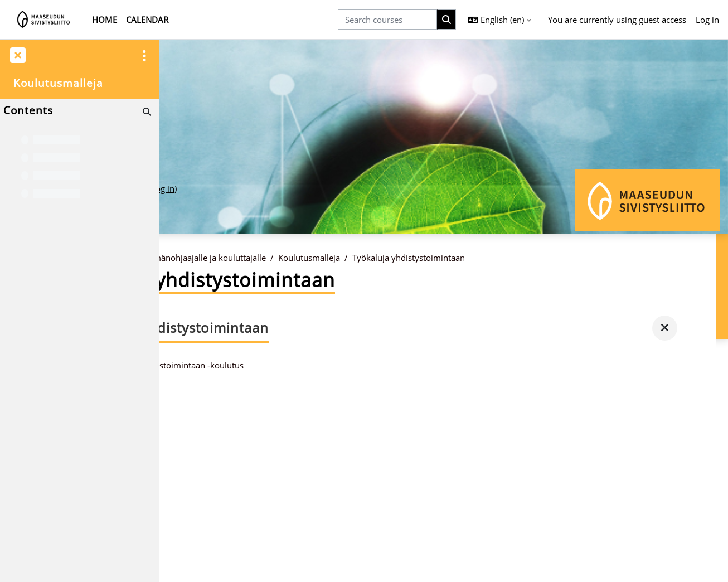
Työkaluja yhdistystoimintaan (521, 258)
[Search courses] (387, 20)
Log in (707, 20)
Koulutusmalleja (421, 258)
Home (184, 258)
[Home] (44, 20)
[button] (499, 20)
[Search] (146, 111)
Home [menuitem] (105, 20)
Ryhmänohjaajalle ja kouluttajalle (314, 258)
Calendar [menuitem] (147, 20)
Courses (223, 258)
